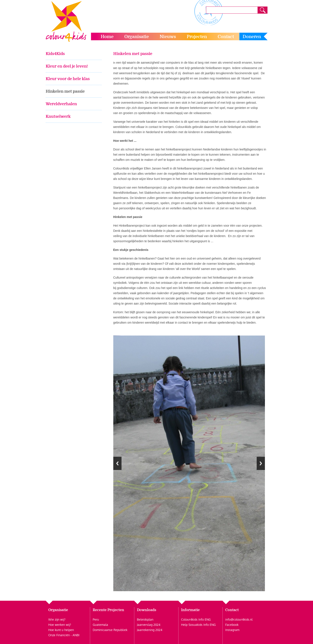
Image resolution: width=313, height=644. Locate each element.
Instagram (232, 630)
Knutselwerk (58, 117)
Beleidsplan (145, 620)
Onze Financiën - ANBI (64, 635)
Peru (96, 620)
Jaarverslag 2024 (149, 625)
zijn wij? (60, 620)
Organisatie (137, 37)
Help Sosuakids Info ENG (198, 625)
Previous (117, 463)
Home (107, 37)
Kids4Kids (55, 54)
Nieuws (168, 37)
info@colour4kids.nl (239, 620)
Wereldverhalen (61, 104)
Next (261, 463)
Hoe (51, 625)
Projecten (197, 37)
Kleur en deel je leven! (67, 66)
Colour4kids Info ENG (196, 620)
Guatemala (100, 625)
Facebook (232, 625)
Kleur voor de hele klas (68, 79)
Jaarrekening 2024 (150, 630)
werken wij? (62, 625)
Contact (226, 37)
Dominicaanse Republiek (110, 630)
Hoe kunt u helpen (61, 630)
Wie (51, 620)
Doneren (252, 37)
